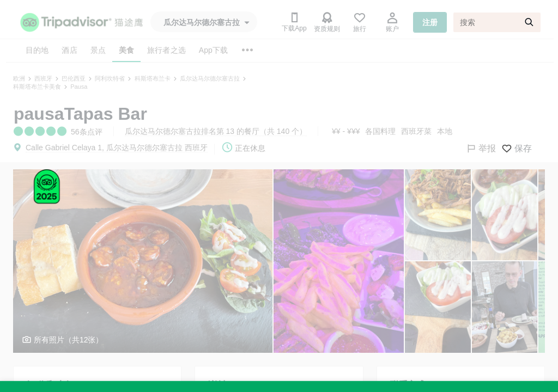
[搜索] (497, 22)
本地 (445, 131)
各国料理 (380, 131)
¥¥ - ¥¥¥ (346, 131)
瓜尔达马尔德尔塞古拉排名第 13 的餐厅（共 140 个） (216, 131)
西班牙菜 (416, 131)
